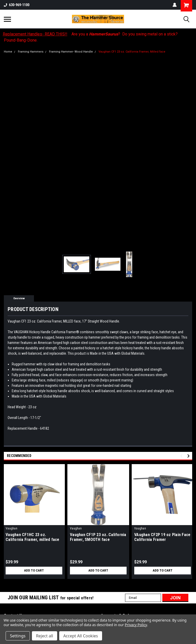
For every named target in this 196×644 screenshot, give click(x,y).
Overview (19, 298)
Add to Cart (34, 571)
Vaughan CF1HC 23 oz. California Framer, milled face (33, 537)
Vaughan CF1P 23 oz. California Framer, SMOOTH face (98, 537)
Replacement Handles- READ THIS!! (35, 34)
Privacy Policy (136, 625)
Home (8, 52)
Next (189, 456)
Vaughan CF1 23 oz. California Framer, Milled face (132, 52)
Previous (182, 456)
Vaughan (11, 528)
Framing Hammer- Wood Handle (71, 52)
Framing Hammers (31, 52)
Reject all (45, 636)
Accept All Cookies (81, 636)
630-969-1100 (17, 5)
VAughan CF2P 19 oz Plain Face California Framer (162, 537)
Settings (18, 636)
